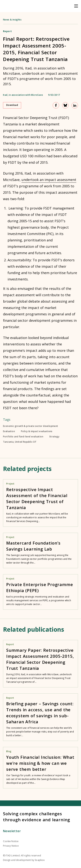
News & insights (12, 20)
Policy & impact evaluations (37, 431)
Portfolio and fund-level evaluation (23, 437)
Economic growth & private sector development (31, 426)
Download (12, 105)
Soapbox (40, 860)
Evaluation (9, 431)
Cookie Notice (11, 841)
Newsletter (12, 831)
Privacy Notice (11, 846)
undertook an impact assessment (49, 180)
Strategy (54, 437)
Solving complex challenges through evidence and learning (37, 817)
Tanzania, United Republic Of (20, 442)
